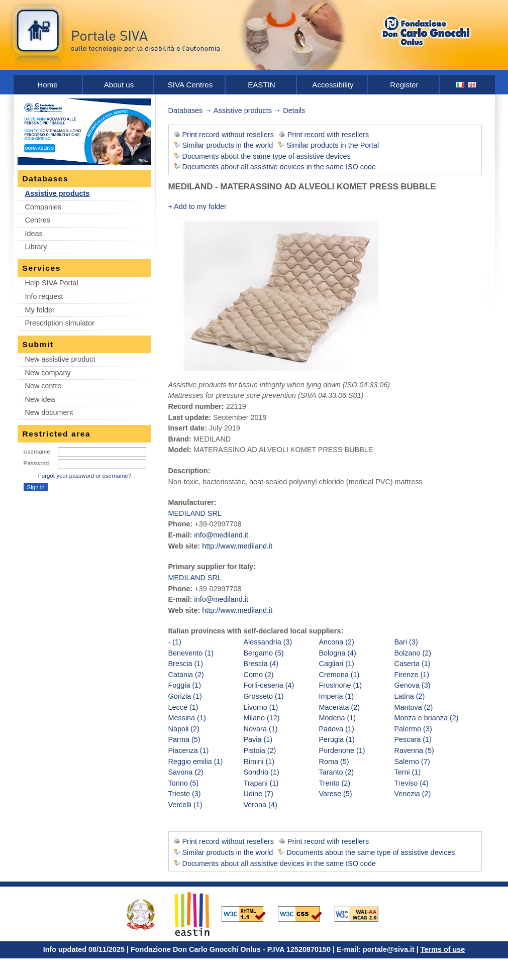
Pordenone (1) (342, 750)
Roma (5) (334, 761)
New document (49, 412)
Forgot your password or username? (85, 476)
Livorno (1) (261, 707)
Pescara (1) (413, 739)
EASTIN (262, 85)
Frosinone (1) (341, 685)
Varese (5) (336, 794)
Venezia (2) (413, 794)
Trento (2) (335, 783)
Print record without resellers (228, 135)
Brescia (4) (261, 664)
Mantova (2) (414, 707)
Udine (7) (259, 794)
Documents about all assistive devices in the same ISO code (279, 167)
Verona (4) (261, 805)
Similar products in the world (228, 145)
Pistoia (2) (260, 750)
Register (404, 85)
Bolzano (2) (413, 653)
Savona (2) (186, 772)
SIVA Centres (190, 85)
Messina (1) (187, 718)
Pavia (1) (258, 739)
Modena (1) (338, 718)
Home (47, 85)
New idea (40, 399)
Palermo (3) (413, 729)
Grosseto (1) (264, 696)
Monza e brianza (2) (427, 718)
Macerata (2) (340, 707)
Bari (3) (406, 642)
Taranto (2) (337, 772)
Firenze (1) (412, 675)
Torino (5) (184, 783)
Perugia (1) (337, 739)
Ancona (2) (337, 642)
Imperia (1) (337, 696)
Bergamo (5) (264, 653)
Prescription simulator (60, 323)
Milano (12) (262, 718)
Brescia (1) (186, 664)
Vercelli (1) (185, 805)
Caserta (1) (413, 664)
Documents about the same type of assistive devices (267, 156)
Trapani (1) (261, 783)
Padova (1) (337, 729)
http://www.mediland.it (237, 546)
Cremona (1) (339, 675)
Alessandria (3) (268, 642)
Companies (43, 207)
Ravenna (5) (414, 750)
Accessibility (333, 85)
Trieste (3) (185, 794)
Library (36, 247)
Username (37, 452)
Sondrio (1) (262, 772)
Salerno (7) (412, 761)
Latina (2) (410, 696)
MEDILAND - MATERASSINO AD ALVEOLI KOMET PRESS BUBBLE (302, 187)
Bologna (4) (338, 653)
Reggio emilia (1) (196, 761)
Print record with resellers (328, 135)
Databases (186, 111)
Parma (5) (184, 739)
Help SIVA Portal (52, 283)
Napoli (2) (184, 729)
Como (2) (259, 675)
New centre (43, 386)
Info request (44, 296)
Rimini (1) (259, 761)
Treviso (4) (412, 783)
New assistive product (60, 359)
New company (48, 373)
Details (294, 111)
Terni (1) (408, 772)
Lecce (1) (183, 707)
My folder (40, 310)
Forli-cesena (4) (269, 685)
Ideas (34, 234)
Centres (38, 220)
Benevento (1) (191, 653)
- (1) (175, 642)
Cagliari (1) (337, 664)
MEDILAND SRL (195, 513)
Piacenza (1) (189, 750)
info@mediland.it (221, 535)
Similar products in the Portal (333, 145)
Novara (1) (261, 729)
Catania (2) (186, 675)
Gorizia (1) (185, 696)
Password (36, 463)
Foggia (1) (185, 685)
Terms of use (443, 949)
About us (119, 85)
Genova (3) (413, 685)
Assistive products (58, 193)
